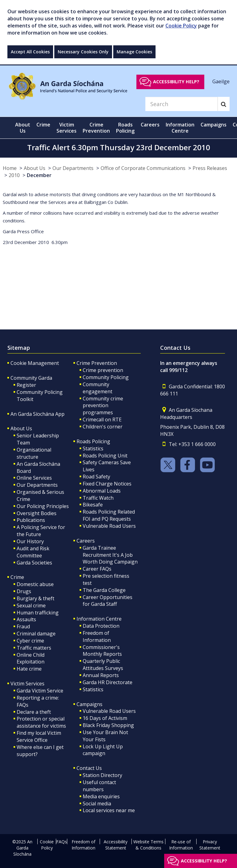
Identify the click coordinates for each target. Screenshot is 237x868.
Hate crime (29, 669)
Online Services (34, 478)
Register (26, 385)
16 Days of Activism (105, 718)
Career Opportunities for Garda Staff (108, 601)
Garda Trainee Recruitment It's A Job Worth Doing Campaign (110, 555)
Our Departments (73, 168)
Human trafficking (38, 613)
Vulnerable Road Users (109, 526)
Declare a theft (34, 712)
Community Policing (106, 377)
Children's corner (103, 427)
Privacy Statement (210, 845)
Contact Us (89, 768)
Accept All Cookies (30, 52)
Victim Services (27, 684)
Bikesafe (93, 505)
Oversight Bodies (37, 513)
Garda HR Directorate (108, 682)
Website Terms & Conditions (148, 845)
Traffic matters (34, 648)
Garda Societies (34, 563)
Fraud (23, 626)
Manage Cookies (134, 52)
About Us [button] (23, 128)
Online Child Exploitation (31, 658)
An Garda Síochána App (37, 414)
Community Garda (31, 378)
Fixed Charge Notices (107, 484)
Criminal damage (36, 634)
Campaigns (89, 704)
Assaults (26, 619)
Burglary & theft (35, 598)
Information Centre (99, 619)
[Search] (181, 104)
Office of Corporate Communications (143, 168)
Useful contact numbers (99, 786)
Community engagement (98, 388)
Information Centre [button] (180, 128)
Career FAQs (97, 569)
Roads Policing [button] (125, 128)
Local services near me (109, 810)
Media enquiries (101, 796)
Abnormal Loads (102, 491)
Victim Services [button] (67, 128)
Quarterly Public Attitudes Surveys (103, 665)
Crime (17, 577)
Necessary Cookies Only (83, 52)
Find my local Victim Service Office (39, 736)
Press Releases (210, 168)
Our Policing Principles (43, 506)
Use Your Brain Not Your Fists (105, 736)
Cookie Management (35, 363)
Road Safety (96, 477)
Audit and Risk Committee (33, 552)
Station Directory (102, 775)
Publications (31, 520)
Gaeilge (221, 81)
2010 (14, 175)
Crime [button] (43, 125)
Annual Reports (101, 675)
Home (10, 168)
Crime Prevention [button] (96, 128)
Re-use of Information (181, 845)
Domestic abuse (35, 584)
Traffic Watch (98, 498)
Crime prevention (103, 370)
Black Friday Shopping (108, 725)
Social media (97, 804)
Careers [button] (150, 125)
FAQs (62, 842)
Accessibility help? (176, 82)
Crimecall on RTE (102, 420)
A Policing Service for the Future (41, 531)
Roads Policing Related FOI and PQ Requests (109, 515)
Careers (86, 541)
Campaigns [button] (214, 125)
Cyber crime (30, 641)
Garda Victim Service (40, 691)
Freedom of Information (97, 637)
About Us (35, 168)
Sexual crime (31, 606)
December (39, 175)
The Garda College (104, 590)
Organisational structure (34, 453)
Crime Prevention (97, 363)
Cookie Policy (181, 26)
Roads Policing (93, 441)
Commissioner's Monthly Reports (102, 651)
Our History (30, 541)
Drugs (24, 591)
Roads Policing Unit (105, 456)
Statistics (93, 448)
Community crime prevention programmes (103, 406)
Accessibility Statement (116, 845)
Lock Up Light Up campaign (103, 750)
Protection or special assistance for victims (41, 722)
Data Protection (101, 626)
